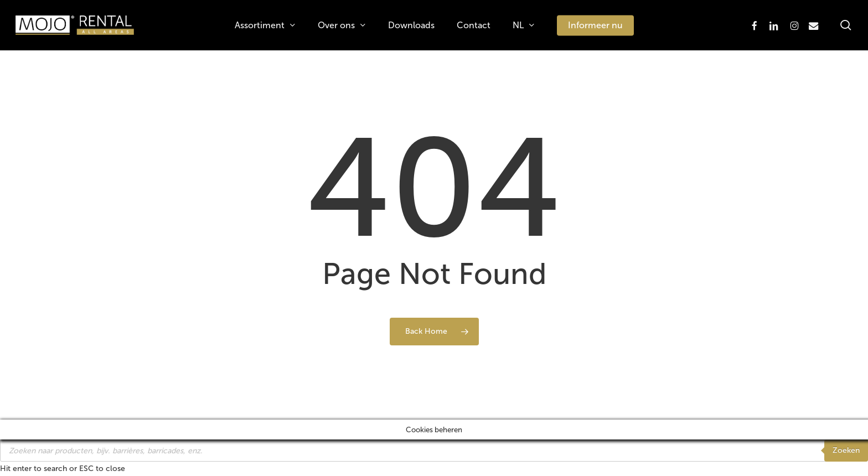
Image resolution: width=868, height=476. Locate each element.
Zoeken (846, 450)
